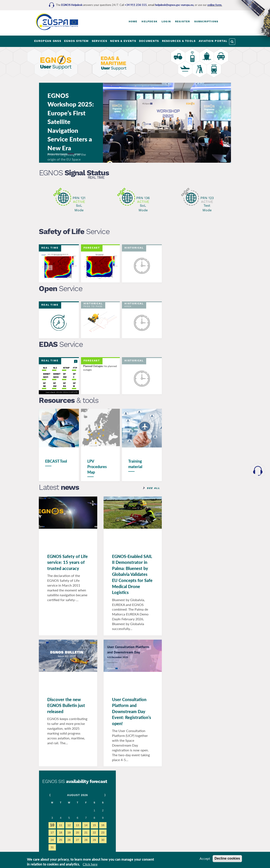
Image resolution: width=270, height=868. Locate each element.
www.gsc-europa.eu (195, 422)
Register (183, 21)
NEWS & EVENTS (123, 41)
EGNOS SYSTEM (76, 41)
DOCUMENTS (149, 41)
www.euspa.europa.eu (197, 376)
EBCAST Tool (56, 461)
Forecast (92, 248)
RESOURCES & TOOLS (179, 41)
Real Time (96, 177)
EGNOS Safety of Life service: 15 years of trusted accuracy (68, 562)
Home (133, 21)
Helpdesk (149, 21)
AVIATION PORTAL (213, 41)
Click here (90, 864)
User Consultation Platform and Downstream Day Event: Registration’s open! (132, 711)
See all (153, 488)
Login (166, 21)
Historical (134, 248)
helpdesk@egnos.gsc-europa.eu (174, 5)
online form (214, 5)
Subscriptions (206, 21)
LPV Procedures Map (97, 467)
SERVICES (99, 41)
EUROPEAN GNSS (48, 41)
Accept (205, 858)
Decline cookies (227, 858)
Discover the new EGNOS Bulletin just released (66, 705)
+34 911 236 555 (136, 5)
